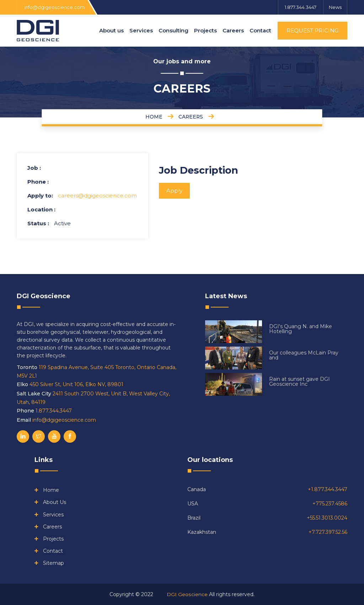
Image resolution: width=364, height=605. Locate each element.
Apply (174, 191)
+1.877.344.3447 (328, 489)
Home (51, 490)
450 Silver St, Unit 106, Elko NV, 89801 (76, 384)
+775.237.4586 (330, 504)
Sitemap (53, 563)
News (335, 7)
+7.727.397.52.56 (328, 532)
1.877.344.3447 (300, 7)
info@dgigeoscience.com (54, 7)
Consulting (173, 30)
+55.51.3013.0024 (327, 518)
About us (111, 30)
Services (141, 30)
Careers (233, 30)
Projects (205, 30)
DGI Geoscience (187, 594)
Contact (260, 30)
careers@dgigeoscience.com (97, 196)
